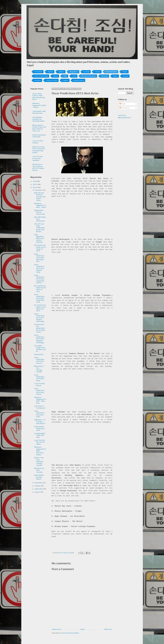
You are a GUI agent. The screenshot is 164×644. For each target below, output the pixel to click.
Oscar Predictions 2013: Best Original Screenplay (39, 318)
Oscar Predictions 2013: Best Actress (39, 360)
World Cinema (79, 80)
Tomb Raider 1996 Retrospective (39, 112)
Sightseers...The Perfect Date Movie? (40, 422)
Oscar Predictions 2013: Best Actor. (39, 378)
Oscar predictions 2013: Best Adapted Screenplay (39, 339)
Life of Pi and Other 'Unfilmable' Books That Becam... (40, 228)
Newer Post (57, 629)
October (38, 486)
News (115, 76)
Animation (38, 72)
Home (83, 629)
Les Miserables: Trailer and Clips (40, 435)
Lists (74, 76)
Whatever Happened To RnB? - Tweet (40, 205)
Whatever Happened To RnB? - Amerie (39, 105)
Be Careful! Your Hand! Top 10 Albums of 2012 (40, 308)
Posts (123, 104)
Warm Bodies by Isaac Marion (39, 477)
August (38, 492)
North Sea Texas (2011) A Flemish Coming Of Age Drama (39, 150)
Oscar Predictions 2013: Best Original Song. (39, 268)
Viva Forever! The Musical (40, 407)
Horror (56, 76)
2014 (35, 181)
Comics (98, 72)
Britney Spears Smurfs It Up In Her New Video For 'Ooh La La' (39, 128)
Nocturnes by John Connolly (39, 470)
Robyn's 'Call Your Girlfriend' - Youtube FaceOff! (39, 461)
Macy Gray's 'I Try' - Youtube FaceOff (39, 369)
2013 (35, 184)
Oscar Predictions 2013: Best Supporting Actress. (39, 279)
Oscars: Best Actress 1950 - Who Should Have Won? (39, 97)
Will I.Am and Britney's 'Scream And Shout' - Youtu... (40, 197)
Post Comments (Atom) (70, 633)
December (39, 190)
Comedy (86, 72)
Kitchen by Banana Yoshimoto (39, 136)
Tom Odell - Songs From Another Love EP (40, 349)
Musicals (105, 76)
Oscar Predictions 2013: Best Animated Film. (39, 258)
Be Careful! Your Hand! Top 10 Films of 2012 (40, 289)
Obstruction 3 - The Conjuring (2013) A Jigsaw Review (38, 167)
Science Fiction (52, 80)
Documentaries (111, 72)
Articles (61, 72)
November (39, 483)
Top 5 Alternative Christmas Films (39, 414)
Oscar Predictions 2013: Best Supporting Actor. (39, 298)
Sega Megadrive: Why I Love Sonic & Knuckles (39, 238)
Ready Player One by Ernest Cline (40, 212)
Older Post (108, 629)
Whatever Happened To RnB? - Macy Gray (40, 400)
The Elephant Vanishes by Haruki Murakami (38, 119)
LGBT (65, 76)
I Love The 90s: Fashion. (38, 142)
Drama (125, 72)
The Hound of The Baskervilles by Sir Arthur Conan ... (40, 328)
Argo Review (39, 354)
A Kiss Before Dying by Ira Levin (39, 429)
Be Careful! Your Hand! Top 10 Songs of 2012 (40, 248)
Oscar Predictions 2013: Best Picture (39, 391)
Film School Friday (41, 76)
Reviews (38, 80)
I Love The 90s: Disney (40, 385)
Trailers (65, 80)
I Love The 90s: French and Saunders (38, 158)
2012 (35, 187)
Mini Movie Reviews (89, 76)
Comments (124, 108)
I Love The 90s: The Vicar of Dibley (40, 442)
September (39, 489)
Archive (50, 72)
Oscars (126, 76)
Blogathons (74, 72)
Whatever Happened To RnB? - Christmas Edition (40, 451)
